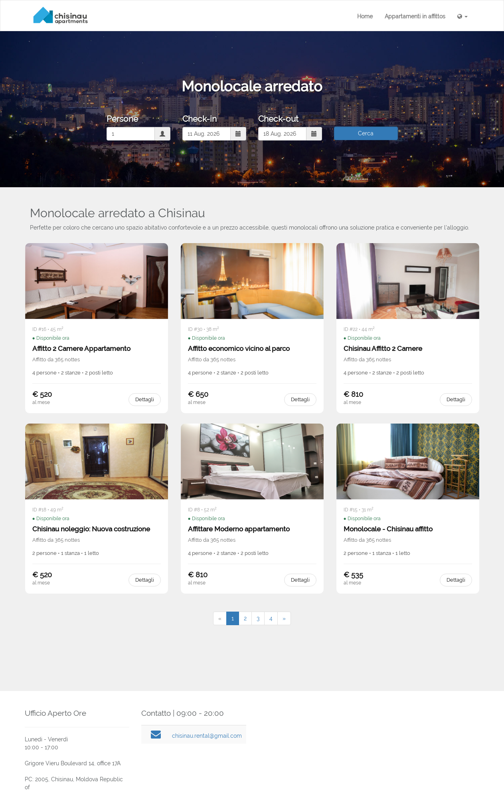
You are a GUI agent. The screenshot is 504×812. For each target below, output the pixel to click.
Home (365, 16)
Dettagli (145, 399)
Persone (122, 119)
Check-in (200, 119)
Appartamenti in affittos (415, 16)
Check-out (278, 119)
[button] (462, 16)
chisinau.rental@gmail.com (207, 736)
